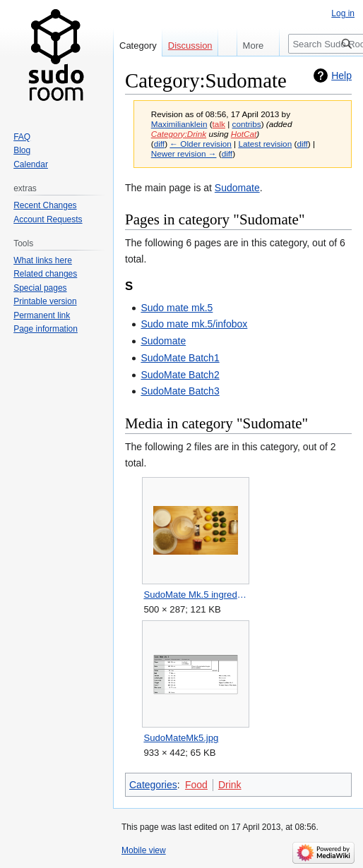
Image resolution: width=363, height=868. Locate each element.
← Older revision (201, 144)
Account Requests (48, 219)
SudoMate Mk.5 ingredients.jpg (195, 595)
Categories (153, 785)
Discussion (190, 46)
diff (159, 144)
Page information (46, 329)
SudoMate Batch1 (180, 358)
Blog (22, 150)
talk (219, 124)
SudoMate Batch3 (180, 391)
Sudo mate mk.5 (177, 308)
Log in (343, 13)
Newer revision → (184, 153)
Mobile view (144, 850)
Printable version (45, 301)
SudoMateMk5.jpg (181, 738)
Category (138, 46)
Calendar (31, 164)
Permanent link (42, 315)
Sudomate (237, 188)
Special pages (40, 288)
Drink (230, 785)
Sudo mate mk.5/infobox (194, 324)
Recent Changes (45, 205)
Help (341, 76)
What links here (43, 260)
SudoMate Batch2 (180, 375)
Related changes (45, 274)
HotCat (244, 134)
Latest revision (265, 144)
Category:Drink (179, 134)
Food (196, 785)
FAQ (22, 137)
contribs (247, 124)
